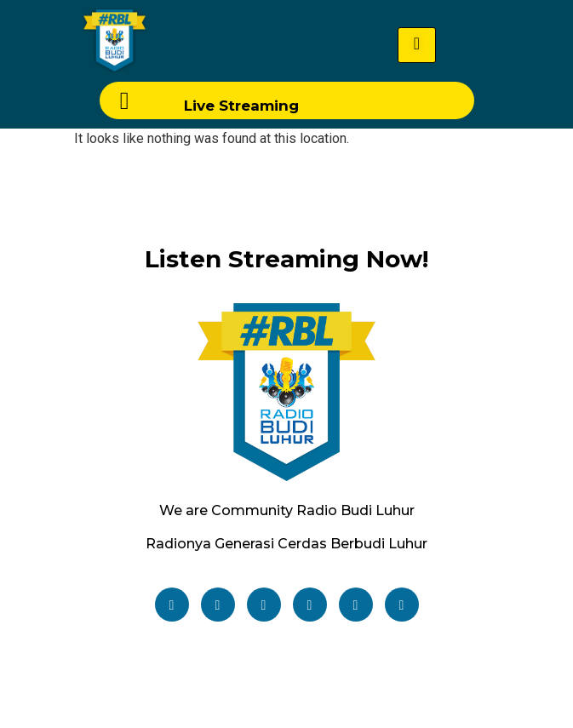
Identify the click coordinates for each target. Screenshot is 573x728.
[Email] (402, 605)
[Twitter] (218, 605)
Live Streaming (241, 106)
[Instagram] (264, 605)
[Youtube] (310, 605)
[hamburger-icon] (417, 45)
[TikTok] (356, 605)
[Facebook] (172, 605)
